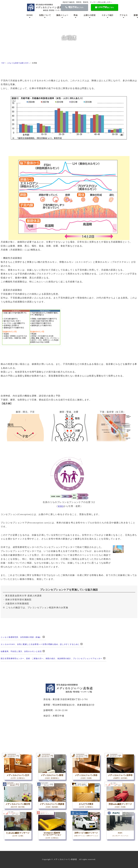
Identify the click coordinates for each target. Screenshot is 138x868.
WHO (61, 506)
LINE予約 (105, 7)
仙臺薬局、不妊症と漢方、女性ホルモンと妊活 (21, 651)
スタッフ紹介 (108, 15)
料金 (76, 15)
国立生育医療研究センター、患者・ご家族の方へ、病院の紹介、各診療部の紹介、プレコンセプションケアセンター (52, 658)
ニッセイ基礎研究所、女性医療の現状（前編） (21, 637)
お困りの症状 (90, 15)
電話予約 (74, 7)
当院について (45, 15)
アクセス (124, 15)
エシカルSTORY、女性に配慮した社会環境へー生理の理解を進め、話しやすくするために (40, 644)
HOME (30, 15)
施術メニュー (62, 15)
